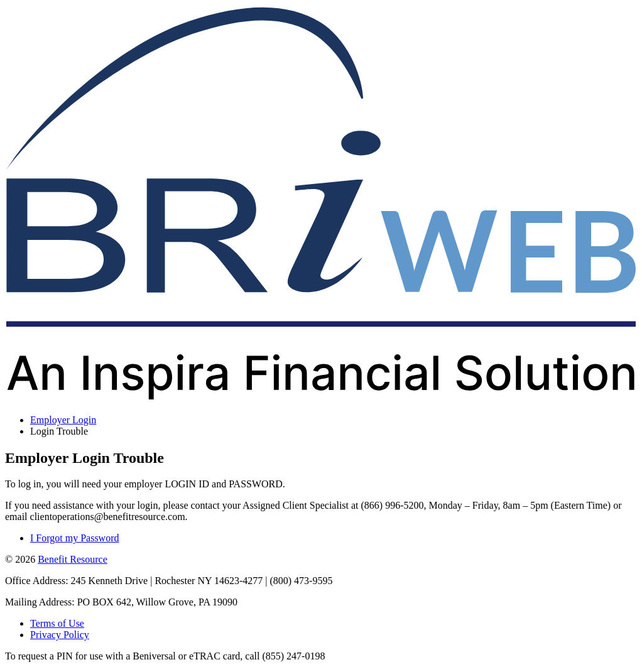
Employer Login (63, 420)
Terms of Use (57, 623)
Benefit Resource (73, 559)
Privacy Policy (60, 635)
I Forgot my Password (75, 538)
